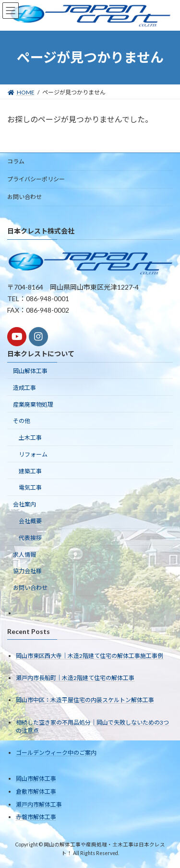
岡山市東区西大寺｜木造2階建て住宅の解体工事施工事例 (90, 656)
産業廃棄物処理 (33, 405)
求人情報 (24, 555)
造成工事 (24, 388)
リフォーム (33, 454)
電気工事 (30, 488)
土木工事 (30, 438)
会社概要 (30, 521)
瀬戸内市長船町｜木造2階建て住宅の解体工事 (75, 678)
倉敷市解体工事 (36, 792)
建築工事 (30, 471)
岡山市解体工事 (36, 779)
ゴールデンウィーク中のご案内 (56, 753)
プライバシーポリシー (36, 179)
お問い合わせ (24, 197)
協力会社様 (27, 571)
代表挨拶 (30, 538)
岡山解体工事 (30, 371)
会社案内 (24, 504)
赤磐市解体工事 (36, 817)
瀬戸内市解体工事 (39, 804)
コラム (16, 161)
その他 (22, 421)
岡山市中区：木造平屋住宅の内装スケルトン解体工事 (85, 700)
